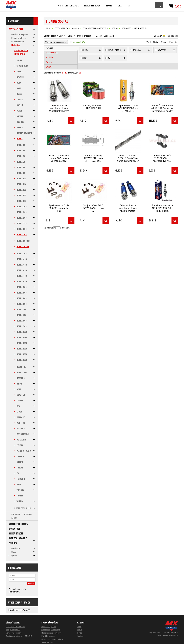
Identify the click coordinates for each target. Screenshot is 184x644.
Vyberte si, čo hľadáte (68, 5)
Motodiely (75, 28)
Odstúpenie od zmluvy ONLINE (19, 636)
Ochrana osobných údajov (52, 639)
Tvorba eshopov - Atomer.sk (167, 636)
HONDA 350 (126, 28)
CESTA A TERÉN (61, 28)
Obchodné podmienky (50, 630)
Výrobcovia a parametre (56, 42)
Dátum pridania (84, 36)
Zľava (164, 42)
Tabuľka (171, 36)
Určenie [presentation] (49, 67)
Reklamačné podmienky (51, 633)
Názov (60, 36)
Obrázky (158, 36)
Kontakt (80, 636)
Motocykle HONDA (92, 5)
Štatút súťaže (47, 642)
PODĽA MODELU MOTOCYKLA (95, 28)
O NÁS (120, 5)
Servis (80, 630)
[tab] (61, 48)
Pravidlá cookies (48, 636)
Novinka (174, 42)
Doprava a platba (49, 627)
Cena (70, 36)
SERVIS (109, 5)
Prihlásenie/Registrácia (15, 627)
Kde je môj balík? (13, 630)
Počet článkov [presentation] (52, 53)
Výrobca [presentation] (49, 48)
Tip (148, 42)
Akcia (155, 42)
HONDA (115, 28)
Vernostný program (14, 633)
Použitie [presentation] (49, 57)
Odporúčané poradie (105, 36)
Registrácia (14, 592)
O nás (80, 633)
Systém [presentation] (49, 62)
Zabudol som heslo (17, 589)
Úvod (48, 28)
